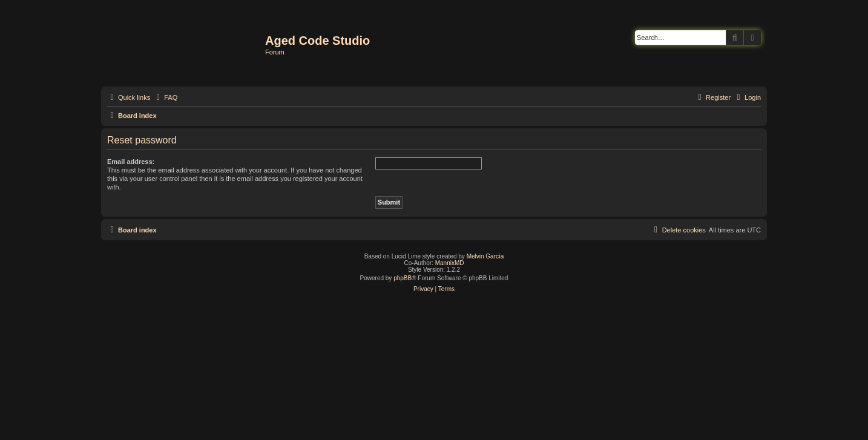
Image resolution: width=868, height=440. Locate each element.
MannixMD (450, 263)
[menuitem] (165, 97)
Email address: (131, 162)
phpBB (403, 278)
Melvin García (485, 256)
